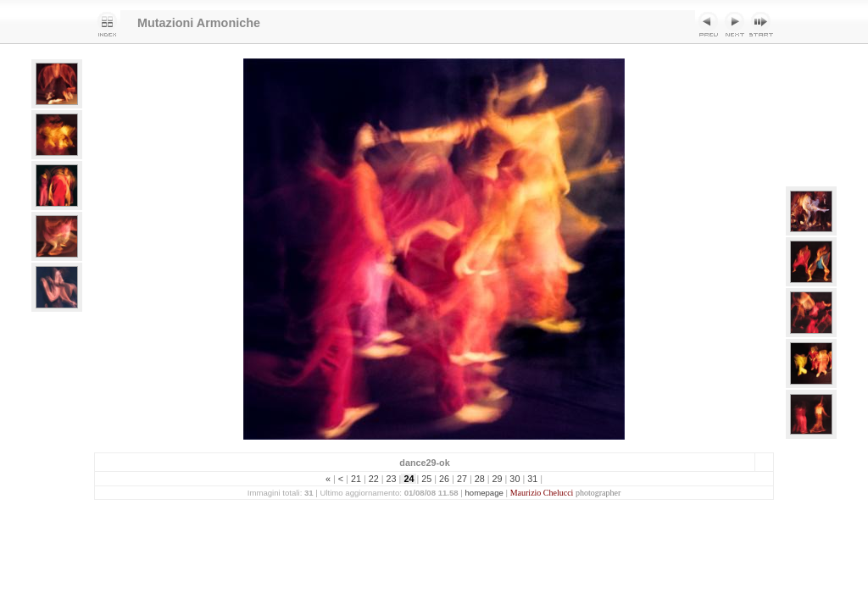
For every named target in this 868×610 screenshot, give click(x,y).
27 (462, 479)
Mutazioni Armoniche (199, 23)
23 (392, 479)
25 (426, 479)
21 (356, 479)
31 (532, 479)
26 (444, 479)
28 (480, 479)
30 (515, 479)
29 (498, 479)
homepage (484, 493)
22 (374, 479)
